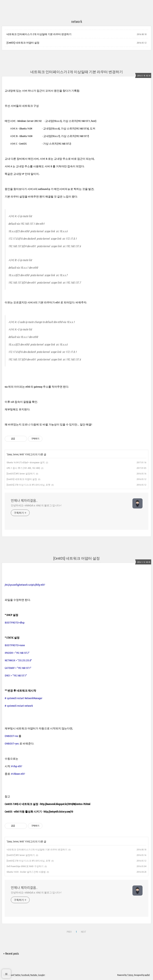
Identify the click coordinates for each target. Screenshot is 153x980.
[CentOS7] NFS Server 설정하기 (21, 474)
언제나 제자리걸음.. (24, 501)
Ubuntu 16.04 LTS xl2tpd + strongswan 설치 (26, 462)
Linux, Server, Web (16, 454)
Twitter (17, 975)
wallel (147, 975)
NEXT (84, 932)
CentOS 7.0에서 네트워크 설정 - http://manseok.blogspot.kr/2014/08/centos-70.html (47, 804)
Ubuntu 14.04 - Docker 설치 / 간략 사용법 (26, 872)
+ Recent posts (11, 954)
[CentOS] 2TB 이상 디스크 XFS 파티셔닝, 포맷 (29, 485)
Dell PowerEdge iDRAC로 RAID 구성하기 (25, 866)
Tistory (130, 975)
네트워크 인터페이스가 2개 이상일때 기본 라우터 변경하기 (39, 34)
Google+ (42, 975)
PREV (69, 932)
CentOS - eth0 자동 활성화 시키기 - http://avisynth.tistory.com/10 (39, 812)
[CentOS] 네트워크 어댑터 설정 (23, 43)
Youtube (34, 975)
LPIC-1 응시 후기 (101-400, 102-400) (23, 468)
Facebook (25, 975)
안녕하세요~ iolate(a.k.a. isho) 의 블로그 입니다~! (36, 505)
